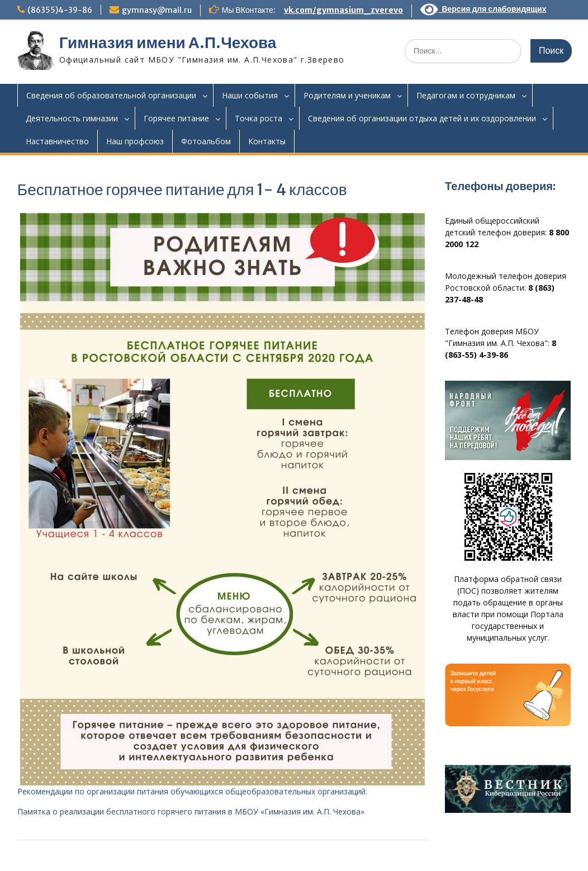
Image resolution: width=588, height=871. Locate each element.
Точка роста (259, 118)
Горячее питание (176, 118)
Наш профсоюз (135, 141)
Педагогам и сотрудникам (466, 95)
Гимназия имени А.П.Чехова (168, 42)
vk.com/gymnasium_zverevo (343, 10)
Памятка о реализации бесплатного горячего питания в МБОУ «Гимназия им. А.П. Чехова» (191, 811)
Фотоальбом (206, 141)
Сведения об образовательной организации (111, 95)
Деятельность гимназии (72, 118)
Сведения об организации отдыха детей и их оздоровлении (422, 118)
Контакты (267, 141)
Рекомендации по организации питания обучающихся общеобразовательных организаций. (192, 791)
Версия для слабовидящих (483, 9)
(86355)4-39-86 (60, 10)
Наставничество (57, 141)
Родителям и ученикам (347, 95)
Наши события (250, 95)
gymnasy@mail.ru (157, 10)
